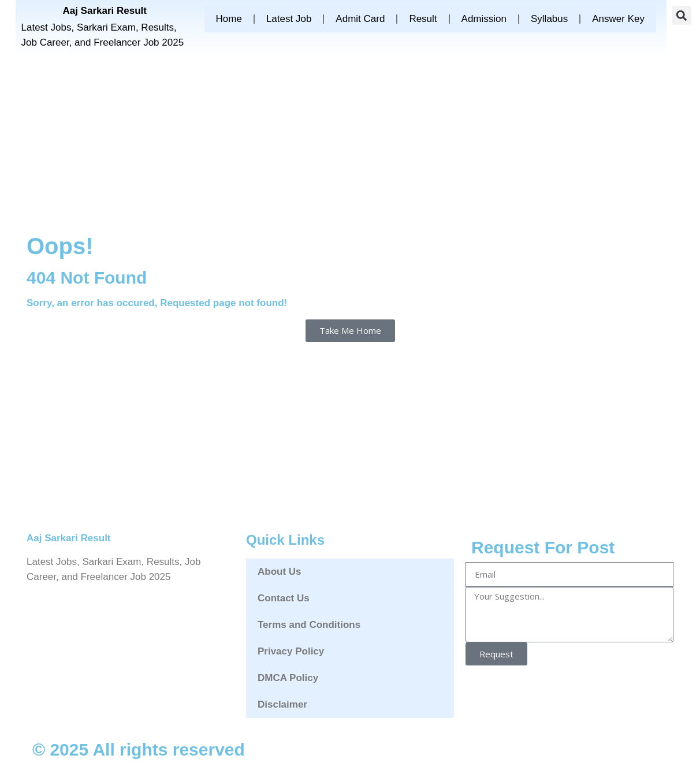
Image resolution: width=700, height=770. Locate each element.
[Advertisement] (350, 142)
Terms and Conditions (309, 625)
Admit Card (360, 19)
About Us (280, 572)
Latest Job (289, 19)
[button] (682, 15)
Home (229, 19)
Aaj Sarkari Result (105, 11)
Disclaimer (282, 704)
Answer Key (618, 19)
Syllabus (549, 19)
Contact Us (284, 598)
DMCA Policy (288, 678)
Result (423, 19)
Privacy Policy (291, 651)
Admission (484, 19)
